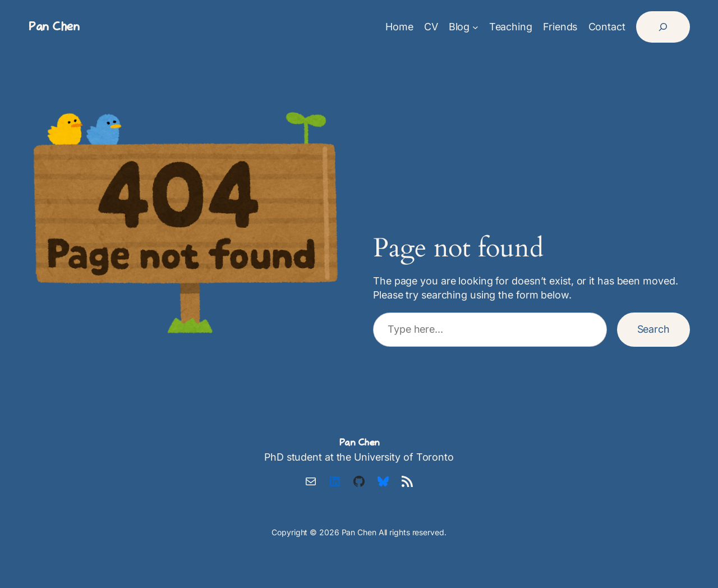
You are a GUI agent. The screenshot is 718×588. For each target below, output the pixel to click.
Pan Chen (54, 27)
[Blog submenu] (475, 27)
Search (653, 329)
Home (399, 27)
